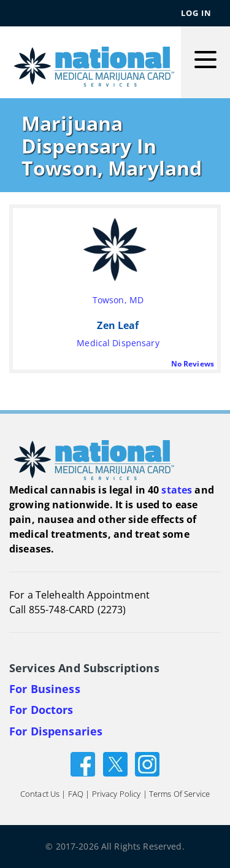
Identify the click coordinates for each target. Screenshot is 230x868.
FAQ (76, 794)
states (177, 490)
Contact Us (40, 794)
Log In (196, 13)
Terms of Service (179, 794)
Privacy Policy (117, 794)
